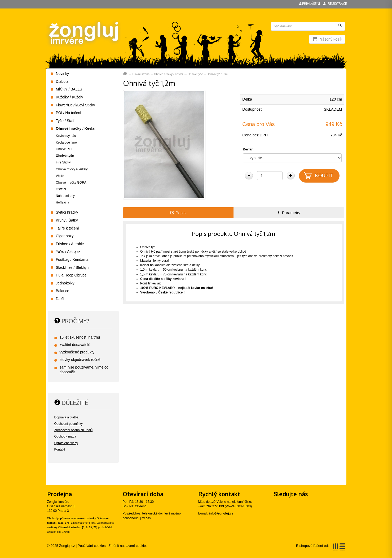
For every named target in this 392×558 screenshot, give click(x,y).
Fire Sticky (63, 162)
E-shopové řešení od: (321, 547)
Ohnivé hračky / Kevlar (169, 74)
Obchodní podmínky (69, 424)
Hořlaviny (63, 202)
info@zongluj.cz (221, 513)
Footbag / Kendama (72, 259)
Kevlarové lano (66, 142)
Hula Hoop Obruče (71, 275)
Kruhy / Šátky (67, 220)
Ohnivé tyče (195, 74)
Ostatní (61, 189)
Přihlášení (310, 4)
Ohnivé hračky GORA (71, 183)
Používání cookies (92, 546)
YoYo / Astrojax (68, 252)
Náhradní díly (65, 196)
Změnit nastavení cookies (128, 546)
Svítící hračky (67, 212)
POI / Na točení (69, 113)
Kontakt (60, 449)
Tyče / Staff (65, 121)
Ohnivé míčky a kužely (72, 169)
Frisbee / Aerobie (70, 244)
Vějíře (60, 176)
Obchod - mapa (65, 436)
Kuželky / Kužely (70, 97)
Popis (178, 213)
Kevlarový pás (66, 136)
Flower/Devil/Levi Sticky (76, 105)
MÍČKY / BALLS (69, 89)
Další (60, 299)
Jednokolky (65, 283)
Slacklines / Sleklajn (72, 267)
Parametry (289, 213)
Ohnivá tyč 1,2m (217, 74)
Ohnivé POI (64, 149)
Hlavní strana (141, 74)
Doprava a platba (66, 417)
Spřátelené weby (66, 443)
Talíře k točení (67, 228)
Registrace (335, 4)
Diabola (62, 81)
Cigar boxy (65, 236)
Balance (63, 291)
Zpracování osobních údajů (74, 430)
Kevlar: (248, 149)
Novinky (63, 73)
